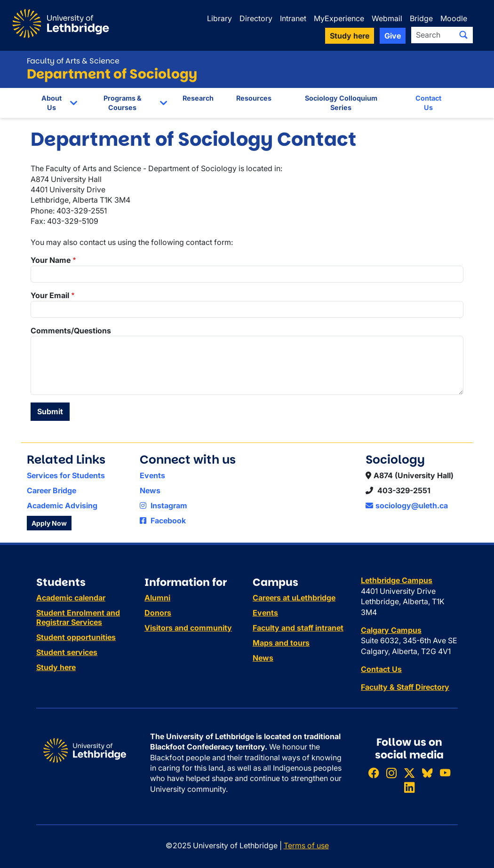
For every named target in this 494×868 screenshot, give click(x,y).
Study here (56, 667)
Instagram (163, 505)
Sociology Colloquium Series (341, 103)
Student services (67, 652)
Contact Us (428, 103)
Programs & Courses (123, 103)
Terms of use (306, 845)
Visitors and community (188, 628)
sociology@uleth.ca (407, 505)
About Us (52, 103)
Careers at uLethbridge (294, 598)
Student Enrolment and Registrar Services (78, 617)
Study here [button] (350, 36)
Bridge (421, 18)
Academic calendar (71, 598)
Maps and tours (281, 643)
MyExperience (339, 18)
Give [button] (393, 36)
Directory (256, 18)
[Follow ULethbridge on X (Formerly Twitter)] (409, 773)
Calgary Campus (391, 630)
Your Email (50, 295)
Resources (254, 98)
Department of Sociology (112, 74)
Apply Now (49, 523)
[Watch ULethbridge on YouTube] (445, 773)
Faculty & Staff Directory (405, 687)
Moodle (454, 18)
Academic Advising (62, 505)
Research (198, 98)
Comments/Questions (71, 331)
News (150, 490)
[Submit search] (463, 35)
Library (219, 18)
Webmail (387, 18)
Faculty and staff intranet (298, 628)
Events (152, 475)
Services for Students (66, 475)
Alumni (157, 598)
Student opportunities (76, 637)
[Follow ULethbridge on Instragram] (391, 773)
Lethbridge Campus (397, 580)
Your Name (51, 260)
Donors (158, 613)
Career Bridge (52, 490)
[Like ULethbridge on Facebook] (374, 773)
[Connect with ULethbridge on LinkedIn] (409, 787)
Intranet (293, 18)
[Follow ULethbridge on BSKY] (427, 773)
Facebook (163, 521)
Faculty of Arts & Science (73, 61)
